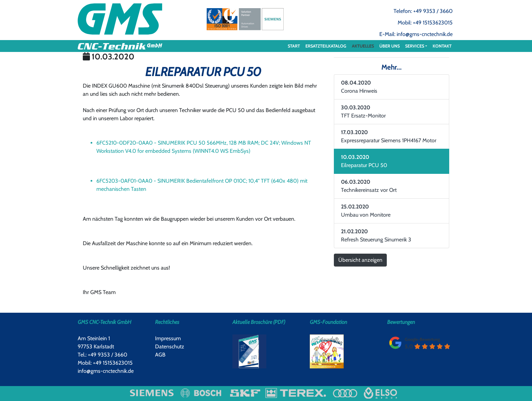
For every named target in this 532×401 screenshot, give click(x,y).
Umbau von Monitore (366, 211)
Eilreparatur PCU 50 (364, 161)
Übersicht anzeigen (360, 260)
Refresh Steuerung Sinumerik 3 (376, 235)
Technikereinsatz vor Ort (369, 186)
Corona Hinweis (359, 87)
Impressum (168, 338)
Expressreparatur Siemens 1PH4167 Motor (389, 136)
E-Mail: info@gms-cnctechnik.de (416, 34)
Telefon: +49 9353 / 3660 (423, 11)
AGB (160, 355)
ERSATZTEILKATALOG (326, 46)
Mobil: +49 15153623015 (425, 23)
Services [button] (415, 46)
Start (294, 46)
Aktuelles (363, 46)
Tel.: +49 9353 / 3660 (102, 355)
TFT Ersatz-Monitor (363, 112)
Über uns (389, 46)
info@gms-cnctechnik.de (106, 371)
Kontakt (442, 46)
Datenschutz (170, 347)
